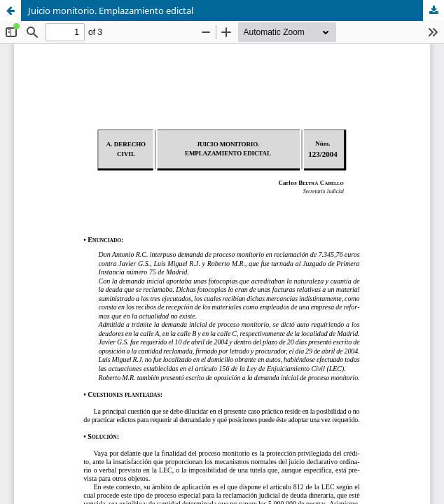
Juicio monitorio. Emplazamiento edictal (111, 10)
